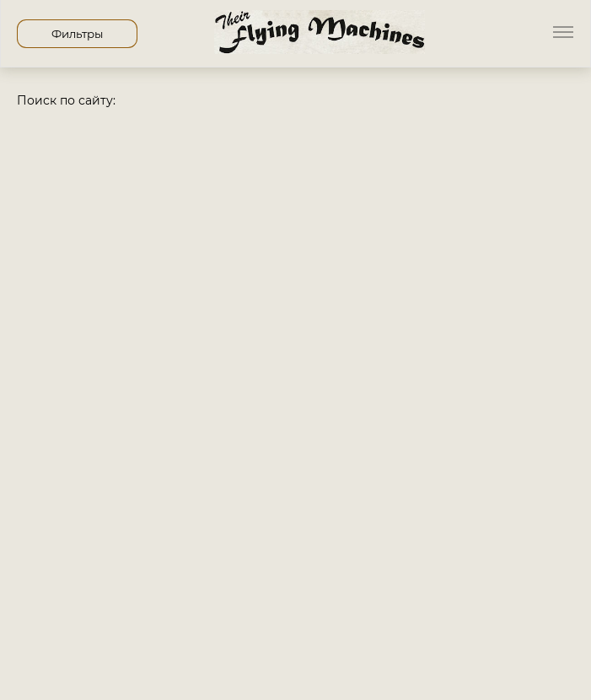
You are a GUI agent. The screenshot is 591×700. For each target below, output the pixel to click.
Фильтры (77, 34)
